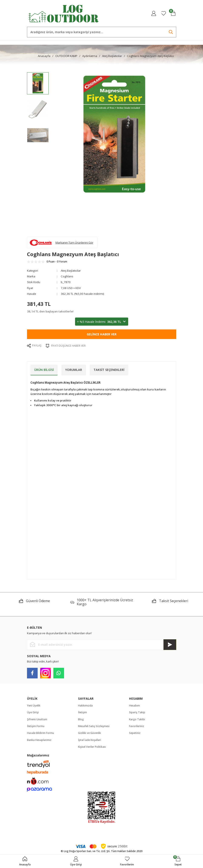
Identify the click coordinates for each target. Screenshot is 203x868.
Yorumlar (74, 370)
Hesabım (134, 706)
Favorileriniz (137, 726)
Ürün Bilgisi (44, 370)
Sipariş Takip (137, 712)
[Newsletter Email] (102, 645)
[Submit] (170, 645)
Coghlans (67, 276)
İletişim (82, 712)
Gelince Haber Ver (102, 334)
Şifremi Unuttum (37, 719)
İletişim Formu (36, 726)
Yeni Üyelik (34, 706)
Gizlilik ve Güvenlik (89, 733)
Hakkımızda (85, 706)
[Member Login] (154, 13)
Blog (81, 719)
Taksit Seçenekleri (109, 370)
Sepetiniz (135, 733)
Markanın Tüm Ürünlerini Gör (74, 243)
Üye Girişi (33, 712)
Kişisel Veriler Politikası (92, 747)
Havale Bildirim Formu (40, 733)
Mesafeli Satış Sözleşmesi (94, 726)
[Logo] (64, 13)
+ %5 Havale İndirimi (102, 322)
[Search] (102, 32)
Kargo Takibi (137, 719)
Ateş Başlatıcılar (71, 271)
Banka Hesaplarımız (39, 740)
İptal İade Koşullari (89, 740)
